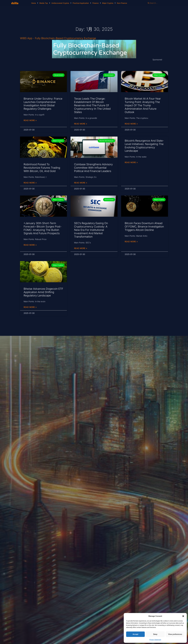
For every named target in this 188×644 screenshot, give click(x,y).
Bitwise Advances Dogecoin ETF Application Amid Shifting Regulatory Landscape (43, 292)
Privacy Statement (155, 640)
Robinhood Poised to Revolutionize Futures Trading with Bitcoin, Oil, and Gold (42, 168)
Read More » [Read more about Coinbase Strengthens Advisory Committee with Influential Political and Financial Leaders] (81, 183)
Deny (155, 634)
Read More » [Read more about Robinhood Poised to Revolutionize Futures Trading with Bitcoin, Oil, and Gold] (30, 183)
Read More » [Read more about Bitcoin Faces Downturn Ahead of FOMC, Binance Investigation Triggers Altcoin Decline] (131, 242)
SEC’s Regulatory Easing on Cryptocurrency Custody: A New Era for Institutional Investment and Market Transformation (91, 230)
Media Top (44, 3)
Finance (95, 3)
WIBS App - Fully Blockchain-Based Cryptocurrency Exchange (58, 38)
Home (34, 3)
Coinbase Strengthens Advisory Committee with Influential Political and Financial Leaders (93, 168)
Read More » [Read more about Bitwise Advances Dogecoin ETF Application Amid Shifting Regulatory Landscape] (30, 307)
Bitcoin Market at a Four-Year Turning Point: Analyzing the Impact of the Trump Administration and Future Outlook (143, 105)
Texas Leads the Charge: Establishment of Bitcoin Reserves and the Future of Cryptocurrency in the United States (92, 105)
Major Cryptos (108, 3)
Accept (135, 634)
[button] (183, 616)
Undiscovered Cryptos (60, 3)
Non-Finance (122, 3)
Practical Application (81, 3)
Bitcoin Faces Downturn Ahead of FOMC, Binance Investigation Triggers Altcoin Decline (144, 227)
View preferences (175, 634)
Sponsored (157, 60)
